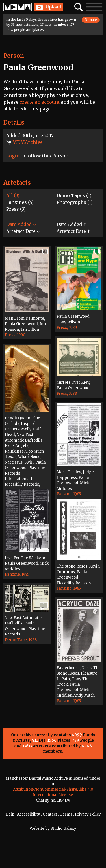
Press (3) (16, 209)
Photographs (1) (75, 202)
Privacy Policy (88, 814)
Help (10, 814)
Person (14, 56)
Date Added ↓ (21, 224)
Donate (91, 20)
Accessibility (29, 814)
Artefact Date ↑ (73, 231)
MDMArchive (28, 142)
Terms (66, 814)
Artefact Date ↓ (23, 231)
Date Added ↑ (71, 224)
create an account (40, 102)
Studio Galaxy (63, 828)
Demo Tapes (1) (74, 195)
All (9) (13, 195)
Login (13, 156)
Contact (50, 814)
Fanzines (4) (20, 202)
